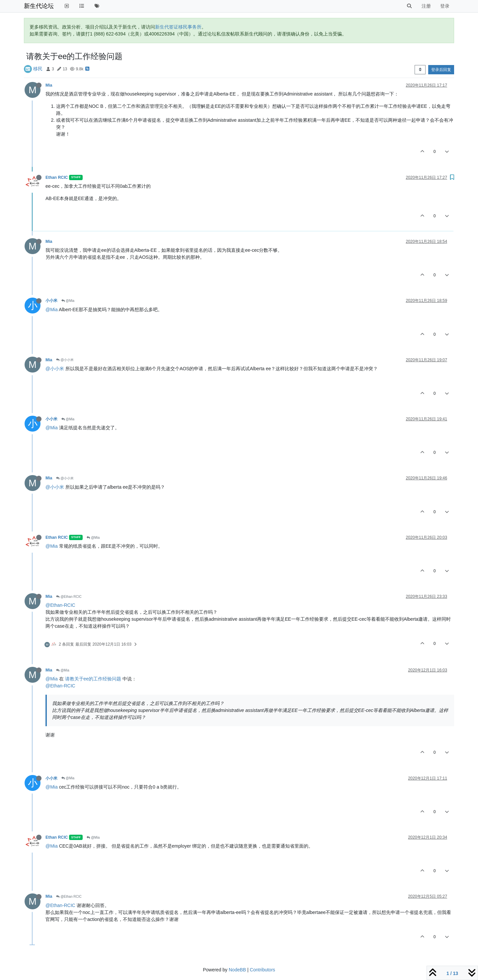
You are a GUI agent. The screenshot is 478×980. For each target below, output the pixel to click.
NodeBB (237, 970)
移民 (38, 69)
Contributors (263, 970)
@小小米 (65, 360)
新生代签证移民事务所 (178, 27)
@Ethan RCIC (69, 597)
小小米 (51, 301)
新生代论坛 (39, 6)
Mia (49, 85)
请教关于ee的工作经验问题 (93, 679)
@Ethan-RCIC (60, 605)
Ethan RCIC (57, 177)
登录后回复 (441, 70)
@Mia (68, 301)
